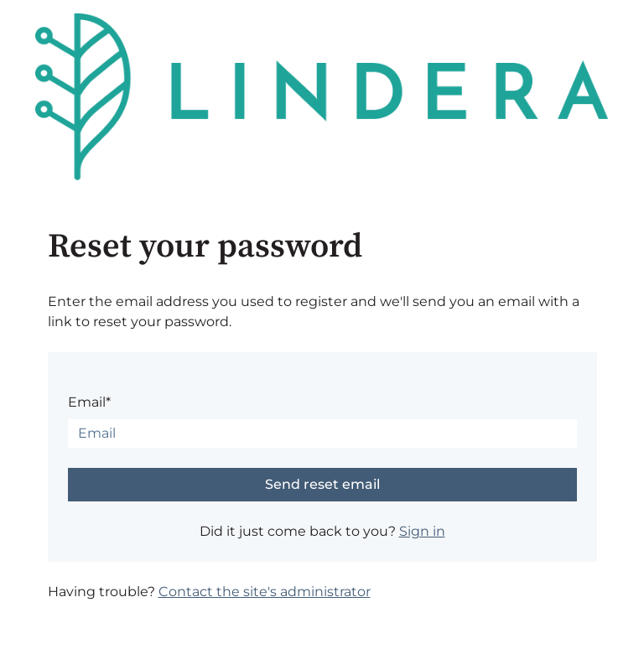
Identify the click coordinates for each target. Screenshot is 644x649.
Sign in (422, 531)
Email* (89, 402)
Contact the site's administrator (265, 592)
